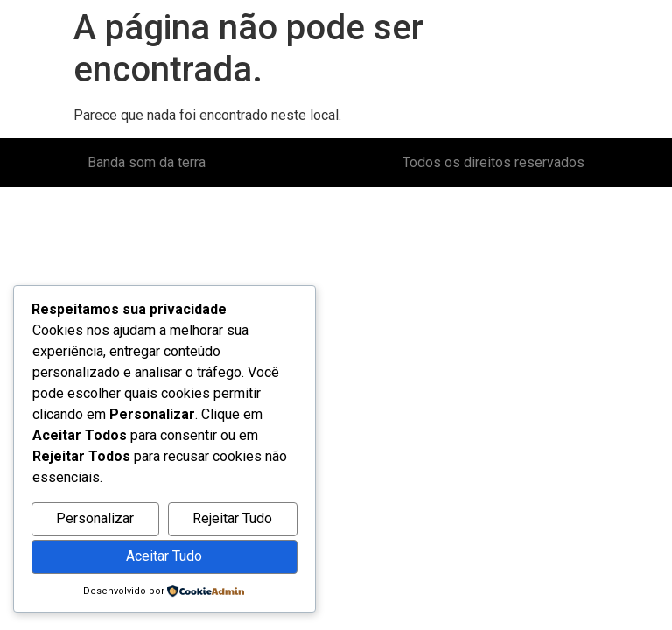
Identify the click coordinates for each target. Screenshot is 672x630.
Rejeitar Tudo (232, 518)
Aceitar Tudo (164, 556)
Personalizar (95, 518)
